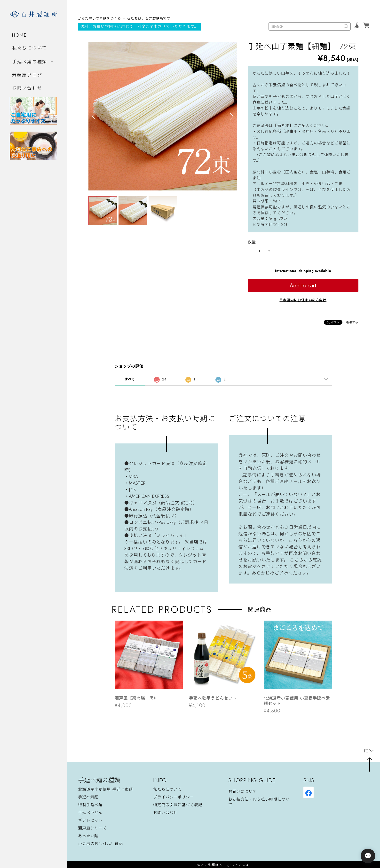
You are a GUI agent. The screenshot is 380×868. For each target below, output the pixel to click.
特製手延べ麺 (90, 804)
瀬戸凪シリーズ (92, 827)
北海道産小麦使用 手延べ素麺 (105, 788)
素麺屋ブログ (27, 75)
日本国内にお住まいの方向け (303, 299)
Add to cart (303, 284)
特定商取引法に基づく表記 (178, 804)
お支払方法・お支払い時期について (259, 801)
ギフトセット (90, 819)
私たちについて (30, 48)
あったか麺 (88, 835)
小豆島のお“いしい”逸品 (100, 843)
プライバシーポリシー (174, 796)
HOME (20, 35)
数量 (252, 242)
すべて (130, 378)
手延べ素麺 (88, 796)
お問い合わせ (27, 88)
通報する (352, 321)
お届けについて (243, 791)
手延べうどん (90, 812)
